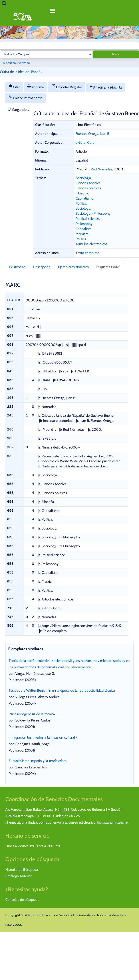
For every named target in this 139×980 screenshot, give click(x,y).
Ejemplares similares (73, 267)
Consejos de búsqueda (22, 900)
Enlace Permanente (25, 98)
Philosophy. (102, 213)
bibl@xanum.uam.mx (113, 822)
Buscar (116, 54)
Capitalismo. (85, 198)
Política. (81, 203)
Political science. (88, 219)
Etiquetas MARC (108, 267)
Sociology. (83, 208)
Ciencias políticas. (89, 188)
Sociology (83, 213)
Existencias (17, 267)
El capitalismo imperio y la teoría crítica (38, 761)
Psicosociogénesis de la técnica (32, 714)
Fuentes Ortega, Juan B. (93, 134)
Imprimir (36, 87)
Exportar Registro (67, 87)
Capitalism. (84, 229)
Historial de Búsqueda (22, 870)
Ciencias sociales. (88, 183)
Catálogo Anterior (19, 876)
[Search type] (46, 54)
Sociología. (84, 178)
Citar (14, 87)
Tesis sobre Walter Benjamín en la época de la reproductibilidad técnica (62, 690)
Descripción (42, 267)
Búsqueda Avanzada (16, 63)
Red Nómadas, (102, 169)
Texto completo (88, 253)
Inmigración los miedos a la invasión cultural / (43, 737)
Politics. (81, 239)
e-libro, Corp (85, 142)
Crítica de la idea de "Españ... (21, 72)
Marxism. (82, 234)
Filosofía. (82, 193)
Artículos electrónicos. (92, 244)
